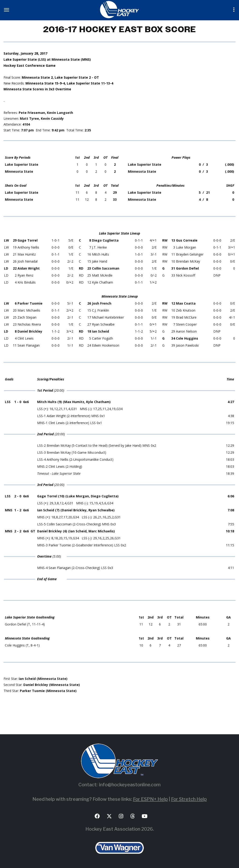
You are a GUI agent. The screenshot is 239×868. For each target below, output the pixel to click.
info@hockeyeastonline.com (130, 785)
